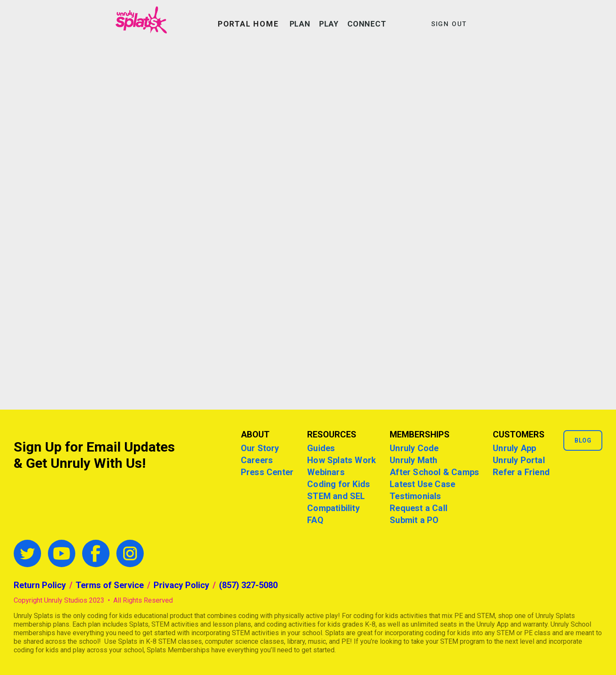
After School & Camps (434, 472)
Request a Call (419, 508)
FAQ (315, 520)
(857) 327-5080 (248, 585)
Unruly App (514, 448)
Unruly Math (413, 460)
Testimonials (415, 496)
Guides (321, 448)
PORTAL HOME (248, 24)
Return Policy (40, 585)
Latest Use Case (422, 484)
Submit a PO (414, 520)
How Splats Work (342, 460)
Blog (583, 440)
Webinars (326, 472)
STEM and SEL (336, 496)
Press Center (267, 472)
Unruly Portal (519, 460)
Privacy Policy (181, 585)
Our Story (260, 448)
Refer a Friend (521, 472)
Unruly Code (414, 448)
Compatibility (333, 508)
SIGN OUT (449, 24)
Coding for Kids (339, 484)
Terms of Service (110, 585)
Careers (257, 460)
